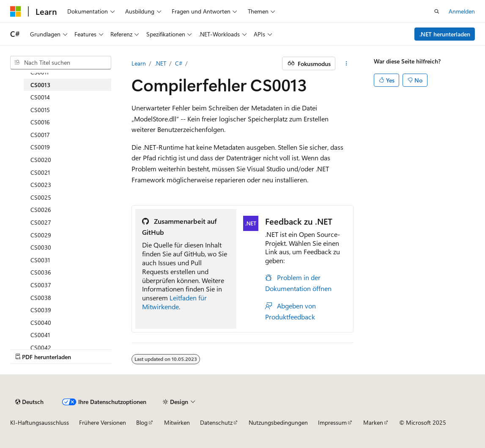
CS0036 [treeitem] (41, 272)
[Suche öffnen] (437, 11)
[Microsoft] (16, 11)
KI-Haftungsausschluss (40, 422)
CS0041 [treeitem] (40, 335)
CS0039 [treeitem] (41, 310)
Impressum (332, 422)
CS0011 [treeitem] (40, 72)
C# (179, 63)
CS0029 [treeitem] (41, 235)
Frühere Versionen (103, 422)
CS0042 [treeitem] (41, 348)
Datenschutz (216, 422)
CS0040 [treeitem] (41, 323)
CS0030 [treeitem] (41, 247)
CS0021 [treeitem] (40, 172)
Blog (142, 422)
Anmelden (462, 11)
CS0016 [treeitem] (40, 122)
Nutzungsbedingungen (278, 422)
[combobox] (61, 63)
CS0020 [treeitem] (41, 160)
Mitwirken (177, 422)
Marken (373, 422)
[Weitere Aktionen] (346, 63)
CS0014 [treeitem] (40, 97)
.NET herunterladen (445, 34)
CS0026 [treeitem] (41, 210)
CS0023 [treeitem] (41, 185)
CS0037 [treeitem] (41, 285)
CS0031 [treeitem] (40, 260)
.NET (160, 63)
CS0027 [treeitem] (41, 222)
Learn (139, 63)
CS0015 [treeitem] (40, 110)
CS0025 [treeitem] (41, 197)
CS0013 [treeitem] (40, 85)
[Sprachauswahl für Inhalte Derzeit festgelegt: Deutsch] (29, 402)
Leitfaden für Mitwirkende (174, 302)
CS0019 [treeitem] (40, 147)
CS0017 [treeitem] (40, 135)
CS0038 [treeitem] (41, 298)
